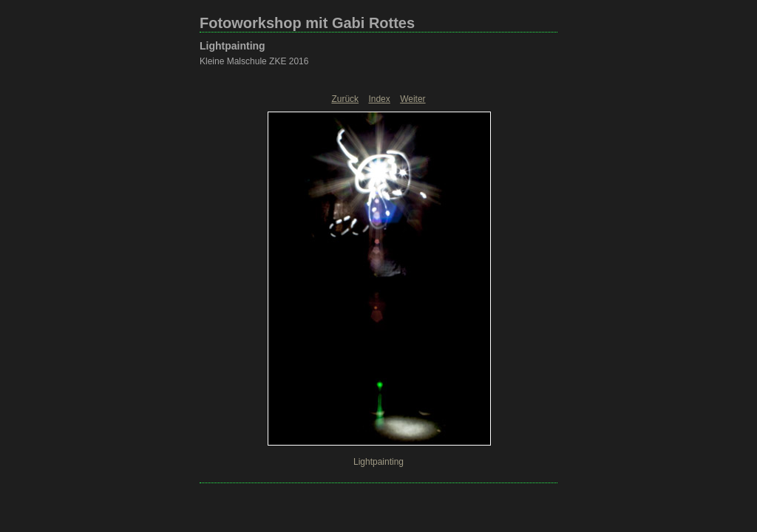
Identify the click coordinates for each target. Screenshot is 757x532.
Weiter (413, 99)
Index (379, 99)
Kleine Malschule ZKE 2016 (254, 61)
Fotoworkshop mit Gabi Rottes (307, 23)
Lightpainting (232, 46)
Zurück (345, 99)
